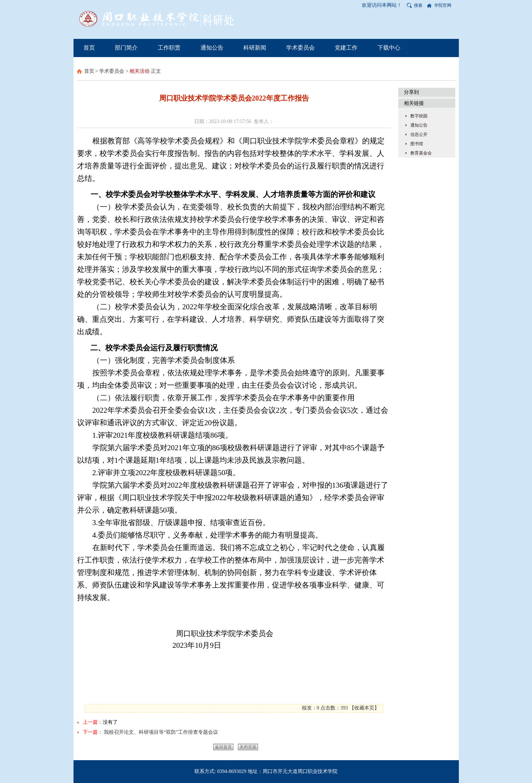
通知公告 (212, 48)
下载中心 (389, 48)
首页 (89, 48)
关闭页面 (248, 747)
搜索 (418, 5)
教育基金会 (421, 153)
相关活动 (140, 71)
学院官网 (443, 5)
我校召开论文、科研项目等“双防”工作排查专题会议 (161, 732)
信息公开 (419, 134)
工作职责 (169, 48)
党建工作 (346, 48)
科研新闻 (255, 48)
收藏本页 (364, 708)
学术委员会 (300, 48)
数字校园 (419, 116)
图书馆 (417, 144)
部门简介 (126, 48)
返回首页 (223, 747)
